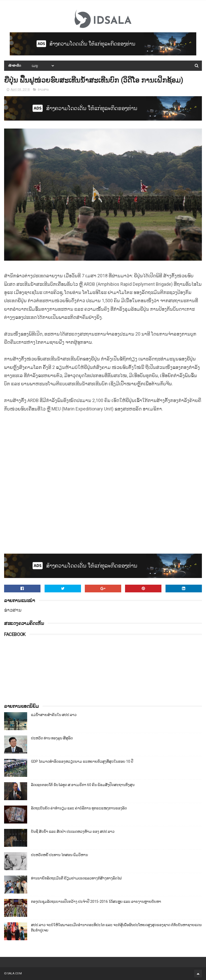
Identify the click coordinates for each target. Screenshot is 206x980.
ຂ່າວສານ (43, 90)
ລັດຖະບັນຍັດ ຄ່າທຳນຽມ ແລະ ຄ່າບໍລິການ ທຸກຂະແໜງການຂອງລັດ (79, 808)
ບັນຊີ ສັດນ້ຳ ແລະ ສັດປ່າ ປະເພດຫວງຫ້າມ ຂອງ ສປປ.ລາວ (73, 831)
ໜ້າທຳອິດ (15, 66)
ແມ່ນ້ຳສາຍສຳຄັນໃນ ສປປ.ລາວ (54, 715)
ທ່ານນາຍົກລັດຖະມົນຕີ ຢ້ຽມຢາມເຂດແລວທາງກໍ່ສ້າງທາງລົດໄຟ (76, 878)
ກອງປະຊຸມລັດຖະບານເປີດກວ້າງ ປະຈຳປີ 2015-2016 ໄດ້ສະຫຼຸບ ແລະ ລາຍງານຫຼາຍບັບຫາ (96, 901)
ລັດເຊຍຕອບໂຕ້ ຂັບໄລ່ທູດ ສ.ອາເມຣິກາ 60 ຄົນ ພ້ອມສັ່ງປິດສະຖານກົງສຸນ (83, 785)
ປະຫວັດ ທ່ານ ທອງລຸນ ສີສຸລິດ (52, 738)
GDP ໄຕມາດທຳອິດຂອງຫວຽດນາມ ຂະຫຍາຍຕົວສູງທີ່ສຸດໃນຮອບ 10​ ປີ (82, 761)
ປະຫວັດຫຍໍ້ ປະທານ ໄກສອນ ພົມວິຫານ (59, 855)
